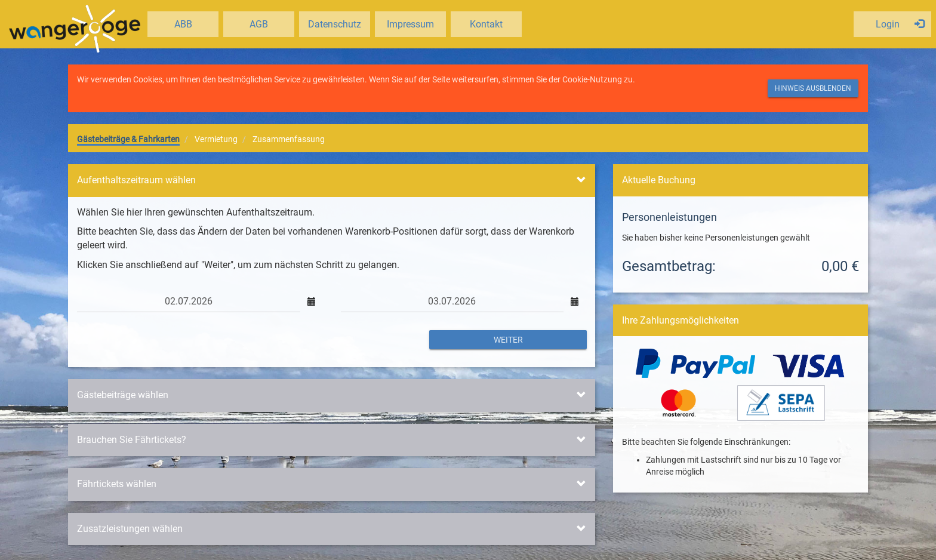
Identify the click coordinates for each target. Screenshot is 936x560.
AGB (259, 24)
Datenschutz (335, 24)
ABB (183, 24)
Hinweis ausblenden (813, 88)
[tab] (332, 181)
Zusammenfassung (289, 139)
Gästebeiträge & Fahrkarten (128, 139)
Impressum (410, 24)
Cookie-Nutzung (592, 79)
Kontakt (486, 24)
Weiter (508, 340)
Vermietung (216, 139)
